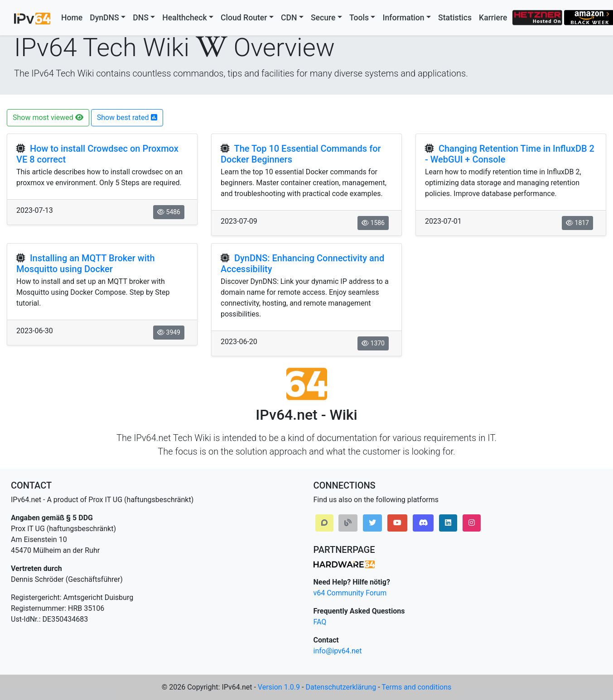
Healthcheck (184, 18)
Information (403, 18)
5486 (169, 212)
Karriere (493, 18)
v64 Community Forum (350, 593)
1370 (373, 343)
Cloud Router (244, 18)
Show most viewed (48, 117)
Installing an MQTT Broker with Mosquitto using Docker (86, 264)
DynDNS (104, 18)
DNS (141, 18)
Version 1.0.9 (279, 687)
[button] (324, 523)
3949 (169, 332)
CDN (289, 18)
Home (72, 18)
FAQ (320, 622)
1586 (373, 223)
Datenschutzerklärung (341, 687)
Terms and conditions (416, 687)
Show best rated (127, 117)
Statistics (455, 18)
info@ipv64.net (338, 651)
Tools (359, 18)
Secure (323, 18)
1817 (577, 223)
